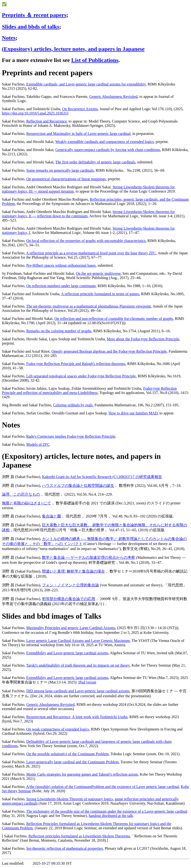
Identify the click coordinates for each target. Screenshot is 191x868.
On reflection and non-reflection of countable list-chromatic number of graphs (114, 319)
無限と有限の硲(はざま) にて (26, 503)
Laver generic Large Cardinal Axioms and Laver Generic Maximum (78, 641)
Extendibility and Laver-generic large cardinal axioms (67, 653)
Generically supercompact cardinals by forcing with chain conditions (108, 150)
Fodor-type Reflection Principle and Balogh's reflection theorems (76, 364)
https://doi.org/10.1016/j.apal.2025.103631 (34, 113)
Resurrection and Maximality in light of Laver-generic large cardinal (78, 134)
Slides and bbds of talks (30, 27)
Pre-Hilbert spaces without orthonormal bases (61, 265)
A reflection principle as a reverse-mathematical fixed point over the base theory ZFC (91, 253)
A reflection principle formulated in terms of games (100, 294)
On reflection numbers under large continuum (61, 286)
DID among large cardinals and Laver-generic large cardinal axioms (78, 691)
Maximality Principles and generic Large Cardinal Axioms (71, 628)
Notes (9, 38)
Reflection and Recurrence (47, 121)
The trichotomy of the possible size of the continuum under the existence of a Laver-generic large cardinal (107, 811)
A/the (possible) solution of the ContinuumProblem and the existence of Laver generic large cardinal (102, 787)
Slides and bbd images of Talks (52, 616)
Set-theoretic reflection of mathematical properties (65, 848)
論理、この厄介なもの (21, 494)
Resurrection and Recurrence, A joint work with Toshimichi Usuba (77, 717)
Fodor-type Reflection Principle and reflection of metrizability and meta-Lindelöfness (89, 391)
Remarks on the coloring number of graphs (59, 331)
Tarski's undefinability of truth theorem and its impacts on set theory (78, 665)
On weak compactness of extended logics (58, 729)
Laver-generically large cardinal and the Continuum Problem (72, 762)
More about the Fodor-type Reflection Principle (143, 339)
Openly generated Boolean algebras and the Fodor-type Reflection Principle (109, 351)
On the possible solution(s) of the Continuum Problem (68, 754)
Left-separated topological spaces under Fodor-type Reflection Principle (81, 376)
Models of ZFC (38, 444)
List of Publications (95, 60)
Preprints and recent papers (47, 73)
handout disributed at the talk (111, 816)
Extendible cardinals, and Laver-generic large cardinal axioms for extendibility (86, 84)
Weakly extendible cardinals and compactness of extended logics (105, 142)
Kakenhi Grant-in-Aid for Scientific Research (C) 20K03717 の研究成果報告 (102, 477)
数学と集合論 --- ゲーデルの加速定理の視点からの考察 (89, 557)
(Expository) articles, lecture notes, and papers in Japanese (73, 49)
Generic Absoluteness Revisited (113, 97)
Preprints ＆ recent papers (34, 15)
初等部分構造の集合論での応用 (69, 599)
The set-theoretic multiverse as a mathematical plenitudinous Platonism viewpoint (88, 306)
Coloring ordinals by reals (73, 405)
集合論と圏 (51, 516)
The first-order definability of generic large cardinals (95, 162)
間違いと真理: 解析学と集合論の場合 (73, 571)
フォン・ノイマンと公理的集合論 (70, 585)
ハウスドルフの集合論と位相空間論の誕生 (78, 486)
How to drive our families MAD (133, 413)
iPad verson (87, 682)
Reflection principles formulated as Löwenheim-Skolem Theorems (79, 836)
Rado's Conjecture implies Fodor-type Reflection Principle (71, 436)
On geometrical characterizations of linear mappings (66, 179)
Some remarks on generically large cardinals (60, 170)
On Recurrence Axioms (80, 109)
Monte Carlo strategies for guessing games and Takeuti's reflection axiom (82, 774)
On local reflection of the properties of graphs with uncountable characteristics (86, 241)
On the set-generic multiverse (98, 273)
